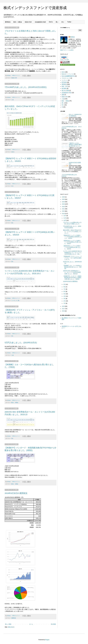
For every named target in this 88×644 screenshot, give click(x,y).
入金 (13, 100)
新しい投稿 (8, 624)
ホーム (31, 624)
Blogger (47, 640)
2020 (64, 211)
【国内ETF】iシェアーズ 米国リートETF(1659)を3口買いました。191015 (72, 247)
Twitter (69, 22)
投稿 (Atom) (11, 627)
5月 (65, 294)
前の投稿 (53, 624)
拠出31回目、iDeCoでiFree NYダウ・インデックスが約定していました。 (72, 232)
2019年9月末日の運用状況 (16, 493)
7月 (65, 289)
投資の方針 (28, 22)
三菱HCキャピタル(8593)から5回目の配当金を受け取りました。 (75, 145)
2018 (64, 306)
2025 (64, 199)
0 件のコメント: (16, 76)
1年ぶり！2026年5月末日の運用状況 (75, 115)
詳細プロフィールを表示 (67, 50)
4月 (65, 296)
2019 (64, 214)
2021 (64, 209)
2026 (64, 197)
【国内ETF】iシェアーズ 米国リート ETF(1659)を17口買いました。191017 (72, 242)
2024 (64, 202)
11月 (65, 218)
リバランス (14, 301)
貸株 (63, 95)
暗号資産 (64, 82)
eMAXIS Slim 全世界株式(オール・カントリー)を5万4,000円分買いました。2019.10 (72, 272)
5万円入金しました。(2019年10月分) (21, 343)
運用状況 (8, 22)
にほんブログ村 (64, 60)
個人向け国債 (65, 91)
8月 (65, 287)
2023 (64, 204)
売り (63, 22)
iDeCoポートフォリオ (68, 74)
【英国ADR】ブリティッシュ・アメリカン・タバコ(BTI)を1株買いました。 (72, 258)
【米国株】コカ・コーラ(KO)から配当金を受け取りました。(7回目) (72, 267)
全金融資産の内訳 (40, 22)
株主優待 (64, 88)
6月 (65, 291)
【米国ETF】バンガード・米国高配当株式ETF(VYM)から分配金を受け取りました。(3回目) (72, 278)
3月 (65, 299)
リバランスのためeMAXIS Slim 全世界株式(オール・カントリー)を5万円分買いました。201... (72, 253)
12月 (65, 216)
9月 (65, 284)
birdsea (72, 37)
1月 (65, 303)
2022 (64, 206)
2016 (64, 311)
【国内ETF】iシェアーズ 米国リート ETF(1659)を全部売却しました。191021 (72, 237)
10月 (65, 220)
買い (57, 22)
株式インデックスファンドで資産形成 (35, 8)
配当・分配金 (18, 22)
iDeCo (51, 22)
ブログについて (66, 78)
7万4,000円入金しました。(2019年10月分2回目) (26, 87)
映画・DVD (65, 86)
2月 (65, 301)
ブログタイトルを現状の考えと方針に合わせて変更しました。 (72, 223)
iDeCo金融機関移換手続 (68, 76)
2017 (64, 309)
